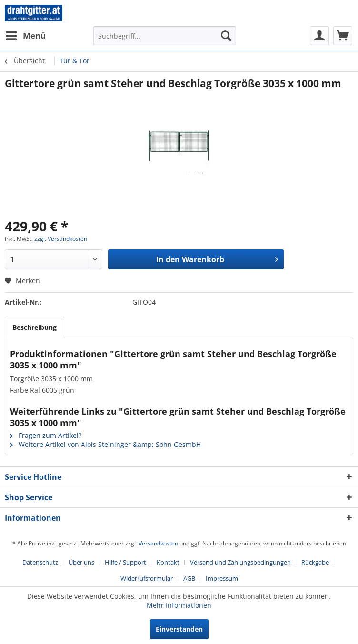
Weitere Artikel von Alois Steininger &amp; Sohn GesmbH (105, 444)
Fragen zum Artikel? (46, 435)
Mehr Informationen (179, 605)
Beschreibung (35, 327)
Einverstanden (179, 629)
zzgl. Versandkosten (61, 239)
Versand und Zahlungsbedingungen (240, 562)
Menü (26, 35)
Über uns (81, 562)
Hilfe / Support (125, 562)
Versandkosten (158, 543)
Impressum (222, 578)
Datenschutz (40, 562)
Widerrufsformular (147, 578)
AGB (189, 578)
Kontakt (168, 562)
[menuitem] (25, 36)
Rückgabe (315, 562)
